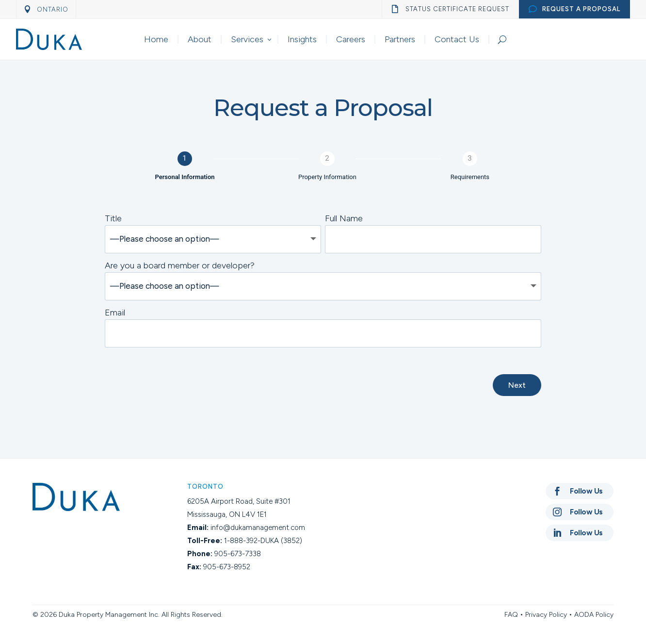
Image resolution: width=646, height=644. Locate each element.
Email (115, 313)
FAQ (511, 615)
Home (156, 39)
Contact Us (457, 39)
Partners (400, 39)
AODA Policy (594, 615)
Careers (351, 39)
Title (113, 218)
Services (247, 39)
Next (517, 385)
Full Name (344, 218)
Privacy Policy (546, 615)
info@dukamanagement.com (258, 528)
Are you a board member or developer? (180, 265)
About (200, 39)
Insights (302, 39)
